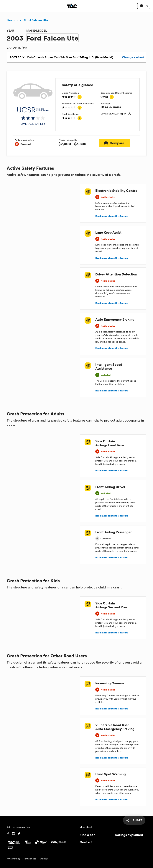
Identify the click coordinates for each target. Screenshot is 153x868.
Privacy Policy (13, 859)
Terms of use (30, 859)
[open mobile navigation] (7, 6)
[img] (33, 116)
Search (12, 20)
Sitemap (44, 859)
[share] (134, 820)
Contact (86, 842)
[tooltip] (80, 97)
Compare (115, 143)
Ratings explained (129, 835)
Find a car (87, 835)
